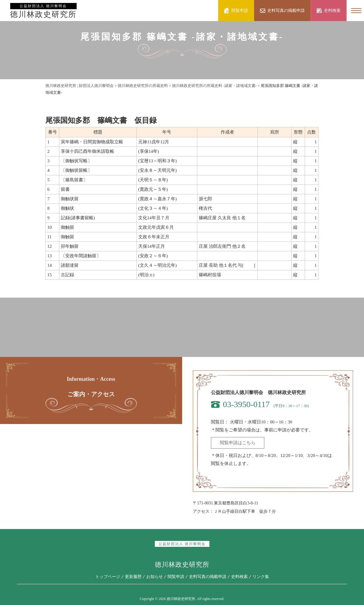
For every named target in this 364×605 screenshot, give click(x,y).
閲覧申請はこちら (238, 443)
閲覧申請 (176, 577)
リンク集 (261, 577)
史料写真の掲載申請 (208, 577)
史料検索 (239, 577)
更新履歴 (133, 577)
